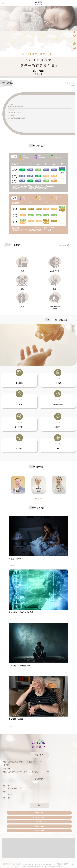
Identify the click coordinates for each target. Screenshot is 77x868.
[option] (18, 485)
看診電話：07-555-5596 (22, 228)
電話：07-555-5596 (42, 772)
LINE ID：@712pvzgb (45, 186)
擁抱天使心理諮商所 (39, 817)
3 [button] (41, 499)
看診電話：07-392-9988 (22, 186)
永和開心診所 (39, 826)
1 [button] (36, 499)
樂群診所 (39, 822)
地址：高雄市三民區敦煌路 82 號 (16, 762)
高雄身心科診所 (20, 866)
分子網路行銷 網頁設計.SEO (64, 864)
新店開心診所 (39, 831)
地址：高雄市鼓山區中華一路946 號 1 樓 (19, 772)
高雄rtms (59, 866)
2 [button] (39, 499)
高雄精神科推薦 (31, 866)
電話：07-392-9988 (36, 762)
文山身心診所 (39, 813)
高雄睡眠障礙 (51, 866)
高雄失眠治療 (42, 866)
